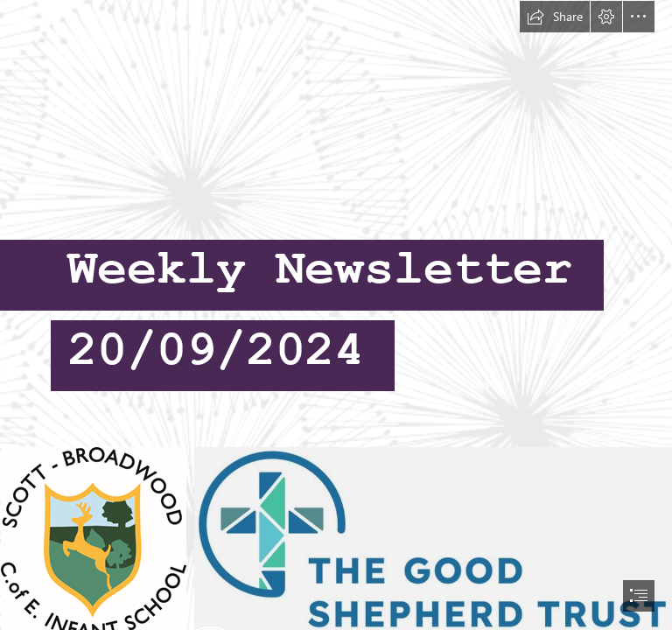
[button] (555, 17)
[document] (336, 315)
